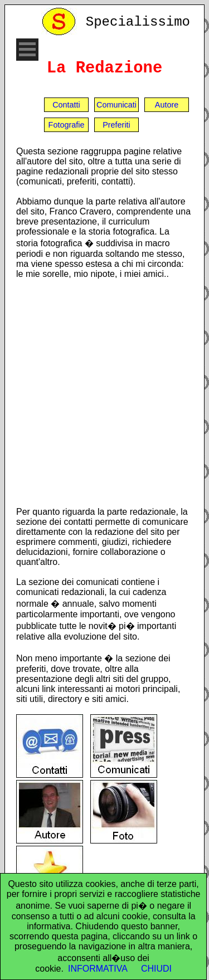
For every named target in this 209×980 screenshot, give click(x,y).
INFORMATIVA (98, 969)
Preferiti (116, 125)
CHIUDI (156, 969)
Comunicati (116, 105)
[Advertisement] (104, 393)
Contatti (66, 105)
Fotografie (67, 125)
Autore (167, 105)
